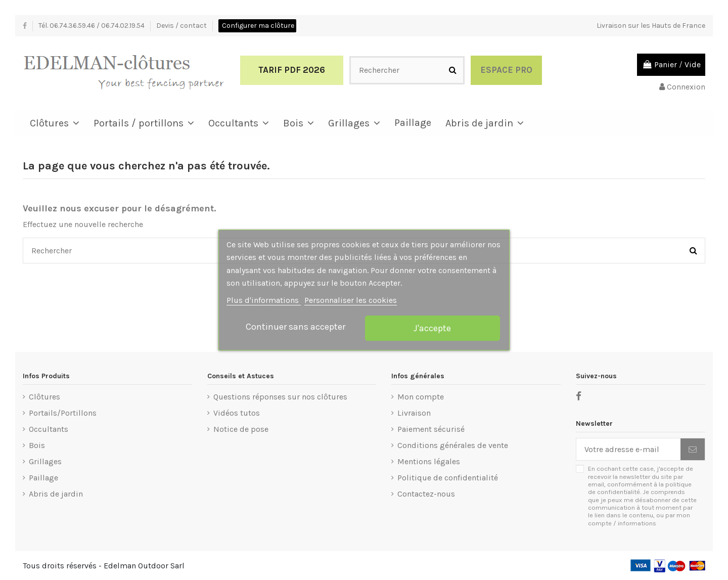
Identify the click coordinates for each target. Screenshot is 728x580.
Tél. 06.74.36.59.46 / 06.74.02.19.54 (92, 26)
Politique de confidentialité (448, 478)
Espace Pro (506, 70)
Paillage (43, 478)
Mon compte (421, 397)
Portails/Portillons (63, 413)
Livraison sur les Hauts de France (651, 26)
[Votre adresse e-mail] (628, 449)
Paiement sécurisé (431, 429)
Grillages (45, 461)
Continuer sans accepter (295, 327)
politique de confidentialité (640, 488)
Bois (37, 445)
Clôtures (44, 397)
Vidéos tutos (237, 413)
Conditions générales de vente (453, 445)
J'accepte (432, 328)
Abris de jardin (56, 494)
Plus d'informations (264, 300)
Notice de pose (241, 429)
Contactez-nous (426, 494)
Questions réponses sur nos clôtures (280, 397)
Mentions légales (429, 461)
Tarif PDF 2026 (292, 70)
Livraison (414, 413)
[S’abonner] (693, 449)
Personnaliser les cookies (351, 300)
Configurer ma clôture (258, 26)
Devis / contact (182, 26)
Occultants (49, 429)
